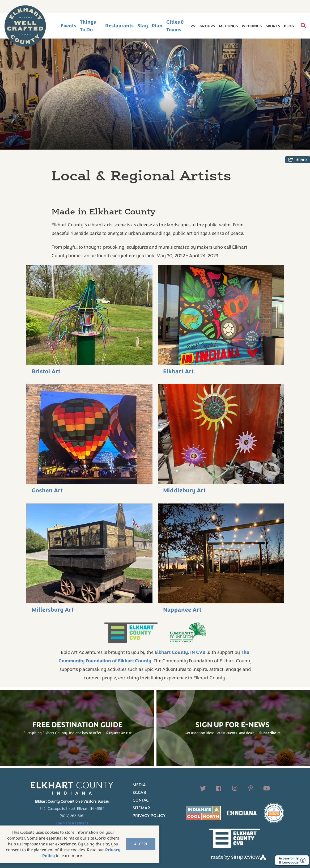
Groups (207, 26)
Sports (273, 26)
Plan (157, 26)
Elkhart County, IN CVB (180, 652)
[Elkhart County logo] (25, 26)
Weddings (252, 26)
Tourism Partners (72, 823)
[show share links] (298, 160)
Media (139, 785)
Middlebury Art (184, 490)
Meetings (228, 26)
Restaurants (119, 26)
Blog (289, 26)
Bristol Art (46, 371)
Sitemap (141, 808)
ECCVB (139, 793)
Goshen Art (47, 490)
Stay (143, 26)
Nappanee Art (182, 610)
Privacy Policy (149, 816)
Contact (142, 800)
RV (193, 26)
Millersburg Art (53, 610)
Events (68, 26)
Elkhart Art (178, 371)
